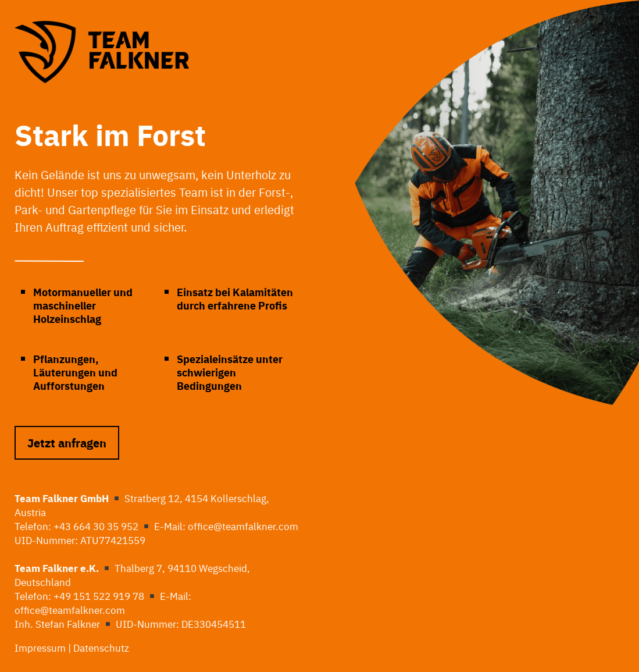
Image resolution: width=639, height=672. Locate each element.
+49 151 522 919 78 (99, 595)
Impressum (40, 647)
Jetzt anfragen (67, 442)
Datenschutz (102, 647)
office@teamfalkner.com (243, 526)
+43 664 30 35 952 (96, 526)
